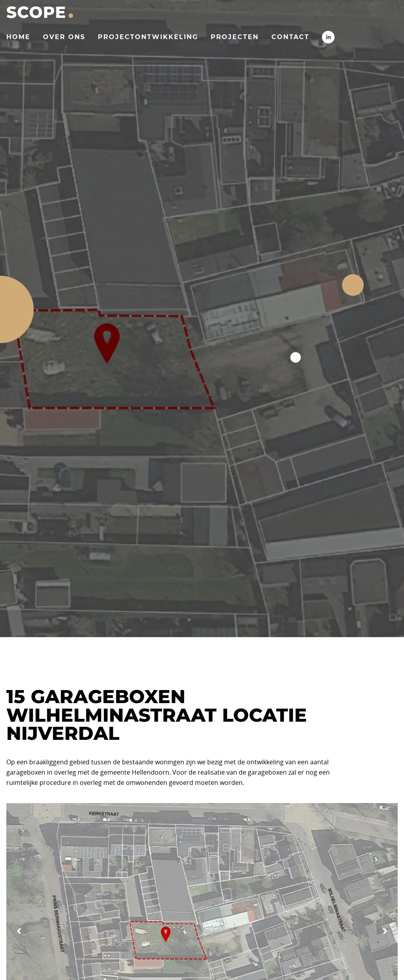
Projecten (235, 37)
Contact (290, 37)
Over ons (64, 37)
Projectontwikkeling (148, 37)
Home (18, 37)
